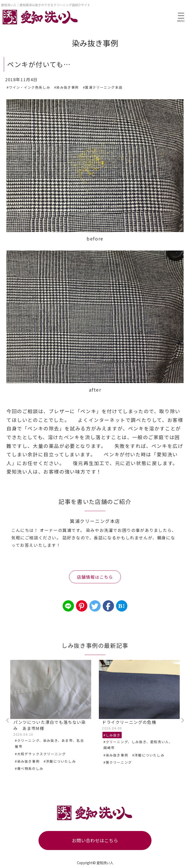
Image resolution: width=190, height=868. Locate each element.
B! (122, 606)
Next (182, 721)
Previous (8, 721)
